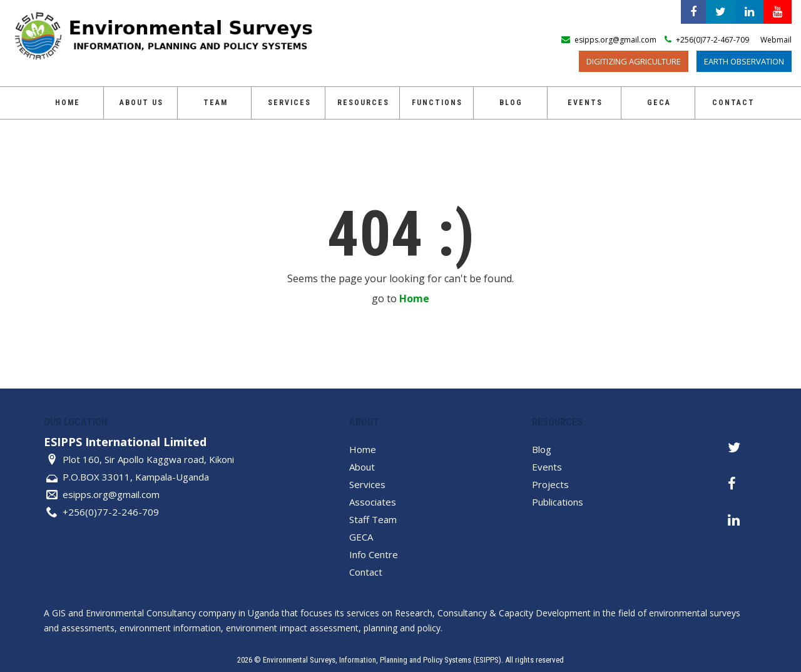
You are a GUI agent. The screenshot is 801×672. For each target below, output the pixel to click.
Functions (437, 103)
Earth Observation (744, 61)
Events (585, 103)
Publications (558, 502)
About (362, 467)
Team (216, 103)
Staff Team (373, 519)
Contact (733, 103)
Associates (373, 502)
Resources (363, 103)
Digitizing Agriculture (634, 61)
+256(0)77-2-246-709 (111, 512)
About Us (141, 103)
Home (68, 103)
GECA (659, 103)
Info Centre (374, 554)
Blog (511, 103)
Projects (550, 484)
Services (289, 103)
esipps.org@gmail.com (111, 494)
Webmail (776, 40)
